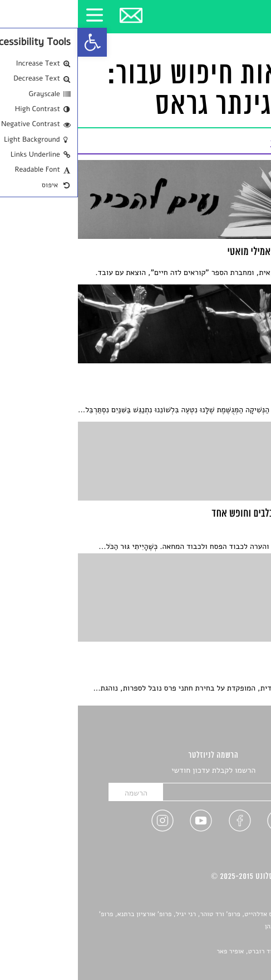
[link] (14, 42)
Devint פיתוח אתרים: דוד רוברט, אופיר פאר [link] (198, 952)
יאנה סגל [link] (226, 939)
